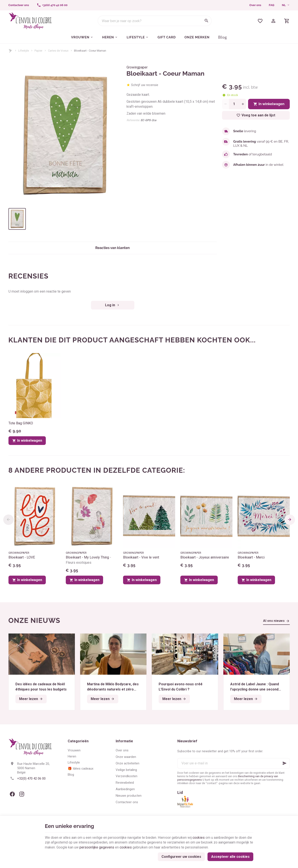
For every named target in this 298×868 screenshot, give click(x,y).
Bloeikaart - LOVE (22, 557)
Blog (71, 775)
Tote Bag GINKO (21, 423)
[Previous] (8, 520)
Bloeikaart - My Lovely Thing (88, 560)
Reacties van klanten (113, 248)
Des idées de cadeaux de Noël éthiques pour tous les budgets (41, 687)
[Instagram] (22, 794)
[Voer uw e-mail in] (234, 763)
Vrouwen (74, 750)
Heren (72, 756)
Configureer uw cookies (181, 857)
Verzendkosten (127, 776)
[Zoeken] (206, 21)
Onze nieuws (34, 620)
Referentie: (133, 120)
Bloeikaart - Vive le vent (141, 557)
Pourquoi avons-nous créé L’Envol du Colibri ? (181, 687)
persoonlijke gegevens (97, 847)
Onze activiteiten (128, 763)
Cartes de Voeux (58, 51)
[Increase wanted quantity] (243, 104)
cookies (199, 838)
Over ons (255, 5)
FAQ (272, 5)
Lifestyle (24, 51)
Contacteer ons (127, 802)
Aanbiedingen (125, 789)
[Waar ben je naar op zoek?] (155, 21)
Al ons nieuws (274, 621)
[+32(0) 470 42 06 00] (52, 5)
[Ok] (285, 763)
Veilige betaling (126, 770)
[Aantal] (234, 104)
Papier (38, 51)
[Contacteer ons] (19, 5)
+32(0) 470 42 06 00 (31, 778)
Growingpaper (137, 67)
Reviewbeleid (125, 783)
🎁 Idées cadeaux (81, 769)
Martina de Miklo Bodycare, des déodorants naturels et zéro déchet (113, 687)
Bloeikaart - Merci (251, 557)
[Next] (290, 520)
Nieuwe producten (129, 796)
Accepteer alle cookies (230, 857)
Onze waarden (126, 757)
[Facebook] (12, 794)
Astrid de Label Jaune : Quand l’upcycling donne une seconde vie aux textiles (256, 687)
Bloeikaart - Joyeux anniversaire (205, 557)
